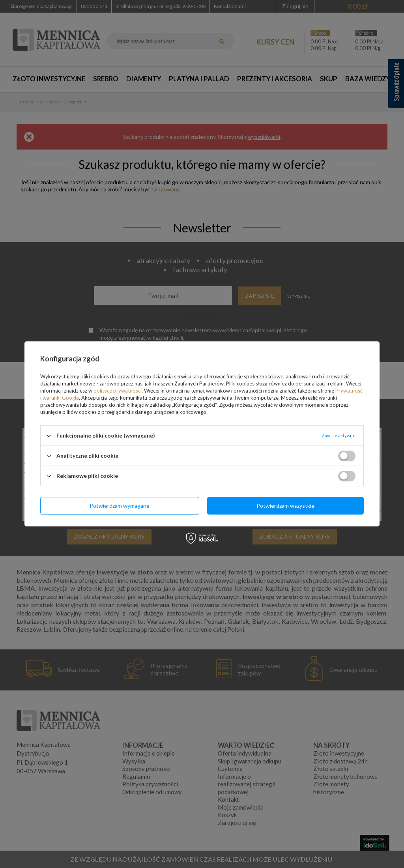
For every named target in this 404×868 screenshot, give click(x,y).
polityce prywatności (118, 391)
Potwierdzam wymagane (120, 506)
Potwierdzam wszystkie (285, 506)
